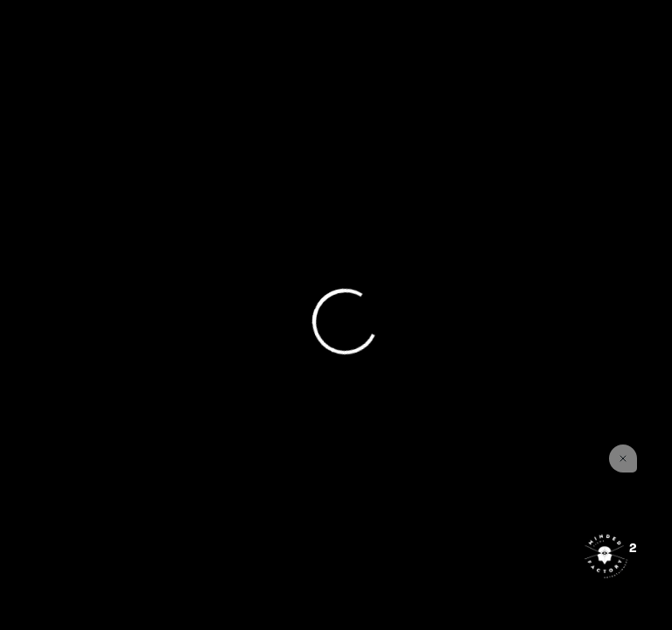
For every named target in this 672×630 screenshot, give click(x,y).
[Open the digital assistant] (605, 556)
